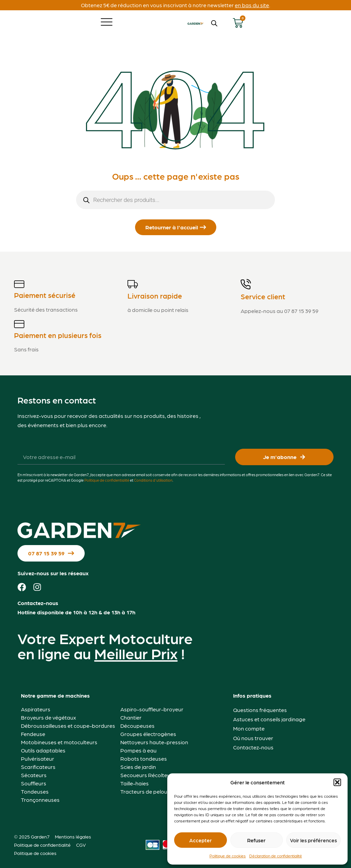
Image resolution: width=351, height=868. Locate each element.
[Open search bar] (214, 23)
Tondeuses (35, 791)
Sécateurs (34, 775)
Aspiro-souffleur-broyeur (152, 709)
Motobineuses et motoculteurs (59, 742)
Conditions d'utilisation (153, 480)
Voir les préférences (313, 840)
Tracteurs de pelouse (147, 791)
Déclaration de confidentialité (276, 856)
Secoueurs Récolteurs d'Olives (158, 775)
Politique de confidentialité (107, 480)
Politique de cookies (228, 856)
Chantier (131, 717)
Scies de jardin (138, 767)
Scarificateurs (38, 767)
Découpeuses (137, 726)
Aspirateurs (36, 709)
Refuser (256, 840)
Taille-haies (135, 783)
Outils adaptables (43, 750)
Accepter (201, 840)
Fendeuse (33, 734)
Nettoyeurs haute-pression (154, 742)
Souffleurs (34, 783)
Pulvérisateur (38, 758)
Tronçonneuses (40, 800)
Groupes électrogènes (148, 734)
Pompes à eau (138, 750)
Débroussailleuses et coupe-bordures (68, 726)
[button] (337, 782)
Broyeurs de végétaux (49, 717)
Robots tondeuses (144, 758)
